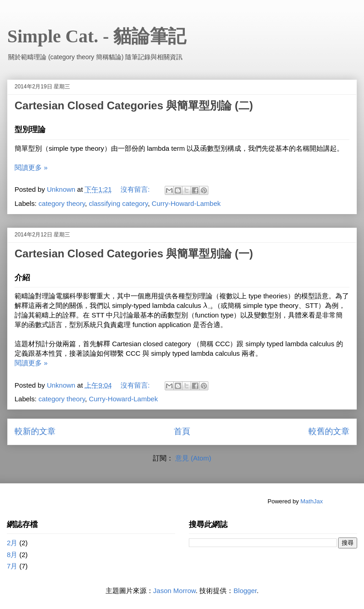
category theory (62, 203)
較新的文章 (35, 431)
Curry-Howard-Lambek (186, 203)
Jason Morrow (174, 591)
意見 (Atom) (193, 458)
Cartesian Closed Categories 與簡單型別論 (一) (134, 253)
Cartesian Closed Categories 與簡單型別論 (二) (134, 105)
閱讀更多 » (31, 167)
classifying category (118, 203)
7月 (12, 566)
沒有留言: (136, 189)
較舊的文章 (329, 431)
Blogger (245, 591)
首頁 (182, 431)
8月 (12, 555)
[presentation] (208, 305)
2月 (12, 543)
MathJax (311, 501)
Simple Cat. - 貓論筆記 (97, 36)
